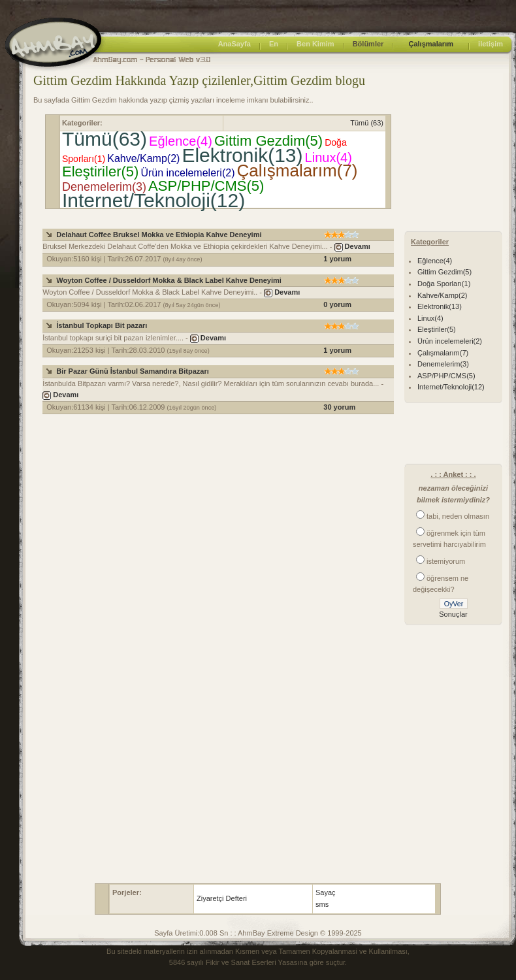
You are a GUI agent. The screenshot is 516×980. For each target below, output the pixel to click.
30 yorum (339, 407)
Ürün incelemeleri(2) (187, 173)
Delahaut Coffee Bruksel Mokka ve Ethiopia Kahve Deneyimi (159, 235)
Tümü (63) (367, 123)
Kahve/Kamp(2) (143, 158)
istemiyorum (446, 561)
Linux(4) (329, 157)
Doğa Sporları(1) (444, 284)
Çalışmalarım (430, 44)
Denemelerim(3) (104, 187)
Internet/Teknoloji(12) (153, 200)
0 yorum (337, 304)
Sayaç (326, 892)
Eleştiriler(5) (100, 171)
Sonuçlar (453, 614)
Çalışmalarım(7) (298, 171)
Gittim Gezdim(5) (268, 141)
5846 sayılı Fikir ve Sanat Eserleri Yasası (234, 962)
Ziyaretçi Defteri (222, 898)
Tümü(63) (105, 139)
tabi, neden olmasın (458, 516)
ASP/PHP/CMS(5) (206, 186)
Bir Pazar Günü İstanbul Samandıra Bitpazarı (133, 371)
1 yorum (337, 259)
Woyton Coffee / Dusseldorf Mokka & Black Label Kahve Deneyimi (169, 280)
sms (322, 904)
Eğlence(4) (181, 141)
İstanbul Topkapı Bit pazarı (102, 325)
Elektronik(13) (242, 155)
